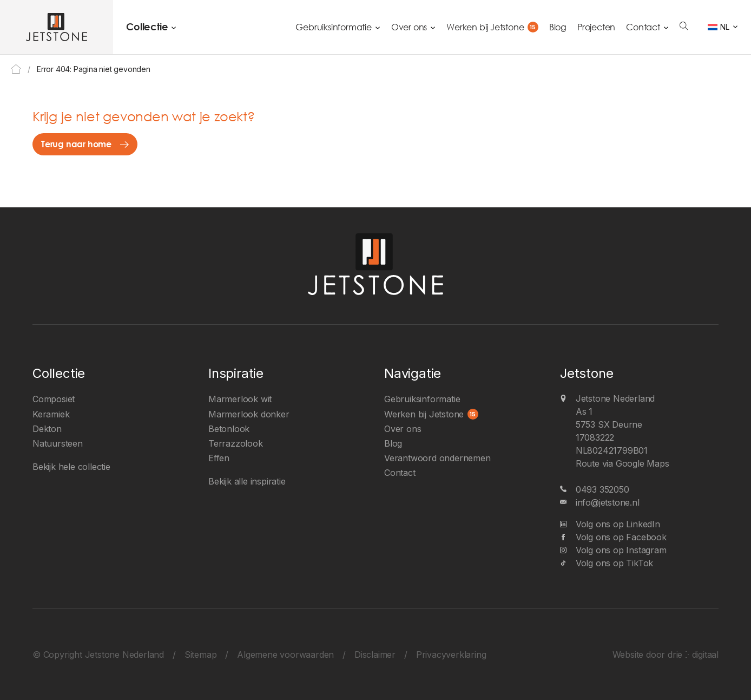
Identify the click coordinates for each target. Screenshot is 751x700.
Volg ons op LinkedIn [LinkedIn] (618, 524)
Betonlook (229, 429)
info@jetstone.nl (608, 502)
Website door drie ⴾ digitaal (666, 655)
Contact (643, 27)
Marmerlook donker (249, 414)
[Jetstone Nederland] (57, 27)
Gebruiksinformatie (333, 27)
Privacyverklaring (451, 655)
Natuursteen (58, 443)
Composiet (54, 399)
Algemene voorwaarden (285, 655)
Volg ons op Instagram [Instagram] (621, 550)
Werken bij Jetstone (485, 27)
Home (16, 69)
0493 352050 (602, 489)
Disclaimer (375, 655)
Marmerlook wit (240, 399)
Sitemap (201, 655)
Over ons (409, 27)
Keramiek (51, 414)
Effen (219, 458)
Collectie (147, 27)
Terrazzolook (236, 443)
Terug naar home (76, 144)
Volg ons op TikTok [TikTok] (614, 563)
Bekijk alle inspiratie (247, 481)
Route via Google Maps (622, 463)
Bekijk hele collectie (71, 467)
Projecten (596, 27)
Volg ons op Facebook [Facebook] (621, 537)
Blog (558, 27)
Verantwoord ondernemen (437, 458)
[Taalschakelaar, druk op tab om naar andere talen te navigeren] (723, 27)
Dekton (47, 429)
